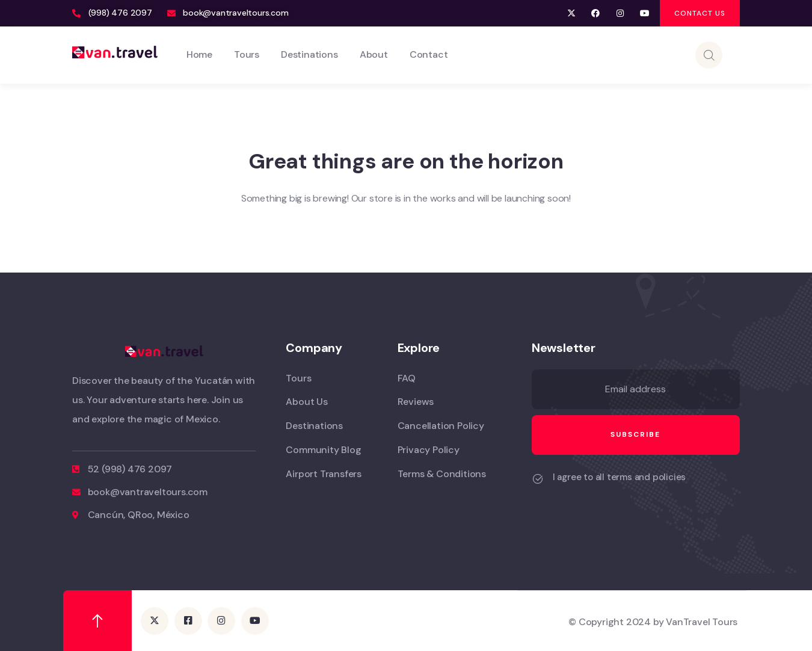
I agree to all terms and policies (619, 477)
